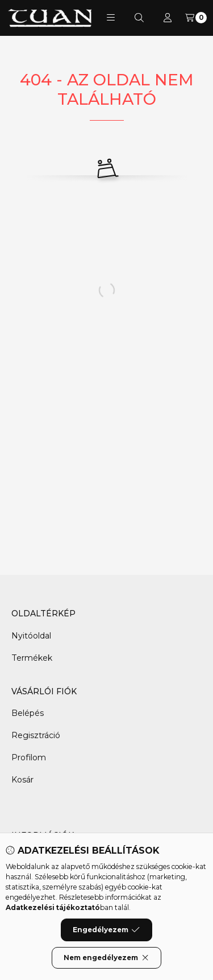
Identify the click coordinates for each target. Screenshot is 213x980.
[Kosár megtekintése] (196, 18)
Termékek (32, 658)
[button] (111, 18)
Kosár (22, 780)
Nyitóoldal (31, 636)
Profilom (29, 757)
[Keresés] (139, 18)
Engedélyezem (106, 938)
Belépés (28, 713)
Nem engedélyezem (106, 966)
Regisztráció (36, 735)
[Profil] (168, 18)
